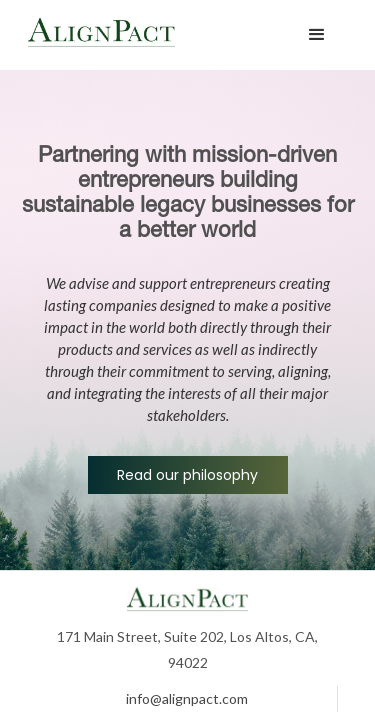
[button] (317, 35)
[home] (158, 35)
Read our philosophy (187, 475)
